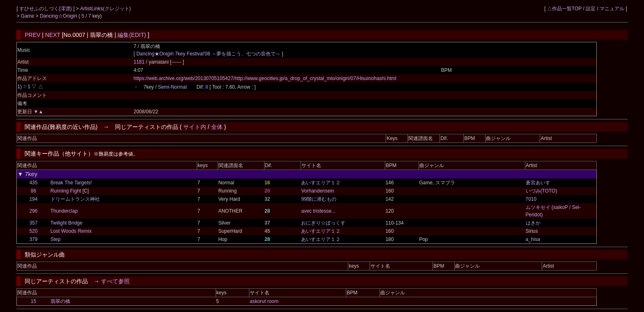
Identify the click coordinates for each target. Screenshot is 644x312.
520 (33, 231)
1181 (139, 62)
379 (33, 239)
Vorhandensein (317, 191)
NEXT (53, 35)
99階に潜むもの (319, 199)
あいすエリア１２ (321, 183)
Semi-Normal (172, 87)
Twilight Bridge (67, 223)
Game (28, 16)
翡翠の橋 (60, 301)
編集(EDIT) (132, 35)
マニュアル (612, 9)
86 (33, 191)
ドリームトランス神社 (75, 199)
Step (56, 239)
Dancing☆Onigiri (59, 16)
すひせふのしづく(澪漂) (46, 9)
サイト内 (195, 127)
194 (33, 199)
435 (33, 183)
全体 (217, 127)
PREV (32, 35)
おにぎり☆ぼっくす (323, 223)
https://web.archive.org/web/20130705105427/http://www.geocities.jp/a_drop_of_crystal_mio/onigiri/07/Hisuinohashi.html (265, 78)
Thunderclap (64, 211)
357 (33, 223)
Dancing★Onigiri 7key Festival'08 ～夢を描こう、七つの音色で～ (208, 54)
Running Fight (66, 191)
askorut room (264, 301)
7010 (531, 199)
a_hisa (533, 239)
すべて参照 (115, 281)
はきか (533, 223)
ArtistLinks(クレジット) (105, 9)
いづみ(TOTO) (542, 191)
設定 (591, 9)
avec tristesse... (318, 211)
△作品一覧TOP (564, 9)
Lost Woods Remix (71, 231)
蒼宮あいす (538, 183)
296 (33, 211)
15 (33, 301)
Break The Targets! (71, 183)
